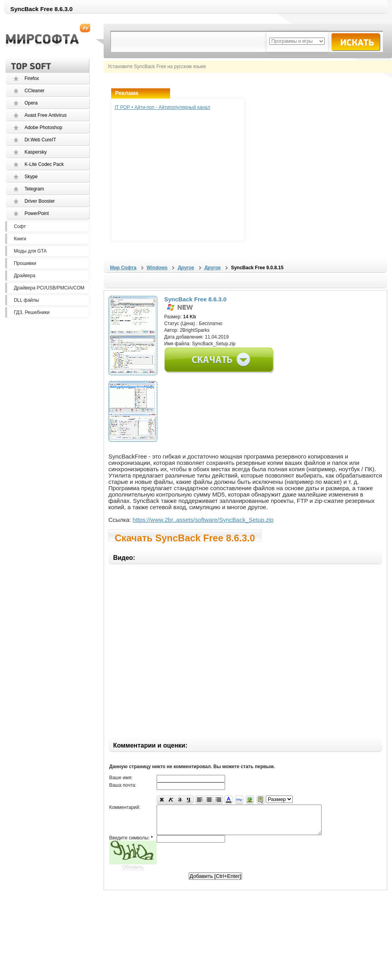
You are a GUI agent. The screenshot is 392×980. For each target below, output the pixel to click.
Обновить (133, 873)
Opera (31, 103)
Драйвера (25, 276)
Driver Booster (40, 201)
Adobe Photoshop (43, 127)
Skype (31, 177)
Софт (20, 226)
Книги (20, 239)
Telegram (34, 189)
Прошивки (25, 263)
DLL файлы (27, 300)
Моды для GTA (30, 251)
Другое (186, 268)
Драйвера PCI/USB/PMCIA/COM (49, 288)
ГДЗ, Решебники (32, 312)
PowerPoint (37, 213)
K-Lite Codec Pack (44, 164)
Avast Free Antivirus (46, 115)
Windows (157, 268)
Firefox (32, 78)
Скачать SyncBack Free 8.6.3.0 (185, 537)
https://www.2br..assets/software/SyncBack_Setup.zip (203, 520)
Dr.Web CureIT (40, 140)
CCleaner (35, 91)
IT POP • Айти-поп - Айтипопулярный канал (162, 107)
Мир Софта (123, 268)
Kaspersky (36, 152)
